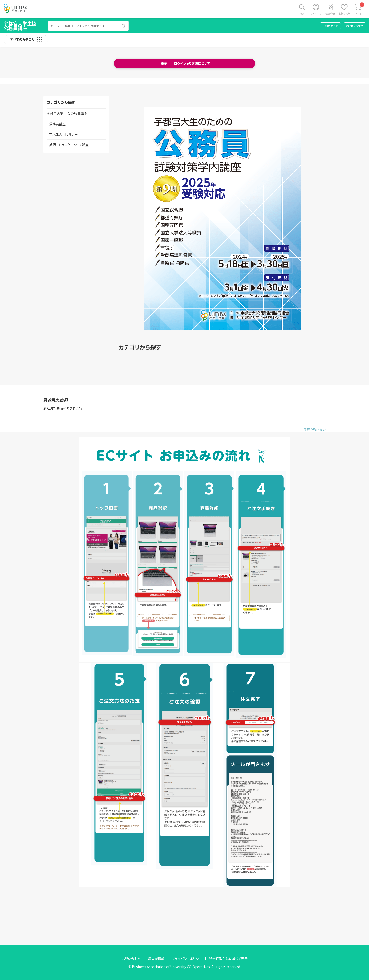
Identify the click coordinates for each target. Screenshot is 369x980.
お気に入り (344, 14)
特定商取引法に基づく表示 (228, 959)
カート (360, 9)
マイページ (316, 14)
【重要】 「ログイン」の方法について (185, 63)
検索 (302, 14)
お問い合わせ (355, 26)
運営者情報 (156, 959)
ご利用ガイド (330, 26)
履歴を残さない (315, 429)
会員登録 (330, 14)
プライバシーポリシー (187, 959)
